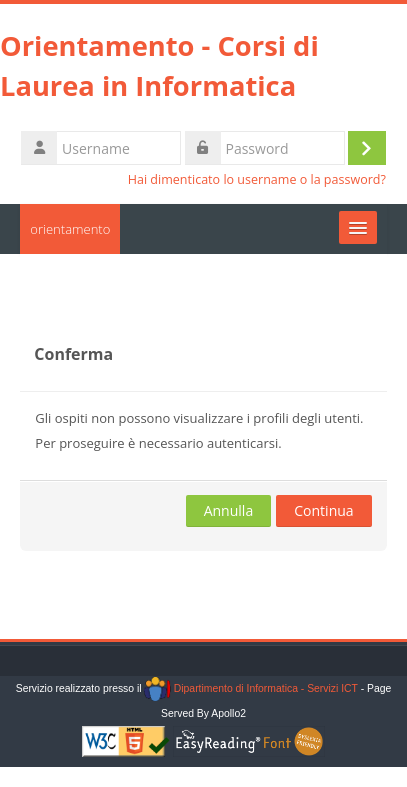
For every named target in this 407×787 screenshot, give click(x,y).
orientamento (70, 229)
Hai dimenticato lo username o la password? (257, 179)
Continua (323, 510)
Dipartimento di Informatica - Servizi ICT (250, 688)
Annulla (229, 510)
